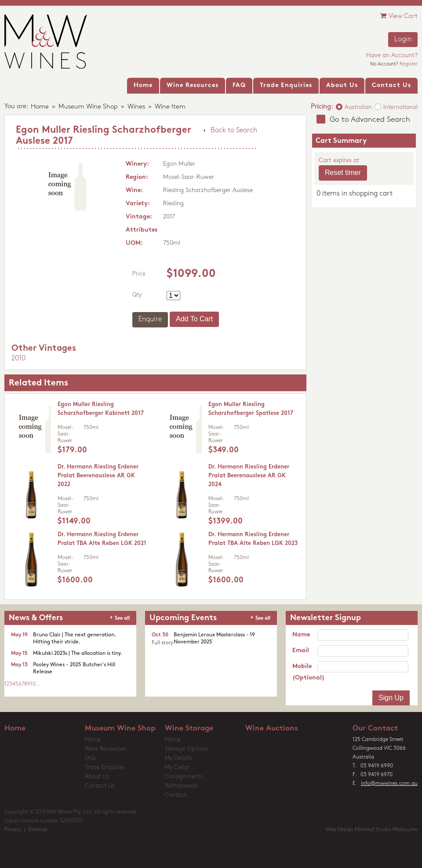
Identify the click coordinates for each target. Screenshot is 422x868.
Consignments (184, 777)
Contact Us (100, 786)
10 (33, 684)
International (400, 107)
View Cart (399, 16)
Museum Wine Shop (88, 107)
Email (301, 651)
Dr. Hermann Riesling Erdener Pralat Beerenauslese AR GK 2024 (249, 476)
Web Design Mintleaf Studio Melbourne (372, 830)
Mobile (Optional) (305, 672)
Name (301, 635)
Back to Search (234, 131)
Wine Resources (105, 749)
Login (403, 40)
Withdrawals (182, 786)
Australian (358, 107)
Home (40, 107)
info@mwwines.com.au (389, 784)
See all (122, 618)
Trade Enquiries (105, 768)
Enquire (150, 320)
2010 (18, 359)
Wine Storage (189, 728)
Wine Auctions (272, 728)
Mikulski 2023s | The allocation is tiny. (78, 654)
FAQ (90, 758)
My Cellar (177, 768)
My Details (178, 758)
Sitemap (38, 830)
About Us (97, 777)
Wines (136, 107)
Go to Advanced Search (370, 120)
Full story (162, 643)
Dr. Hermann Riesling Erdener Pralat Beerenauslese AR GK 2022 (98, 476)
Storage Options (186, 749)
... (38, 684)
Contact (176, 795)
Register (409, 64)
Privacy (13, 830)
